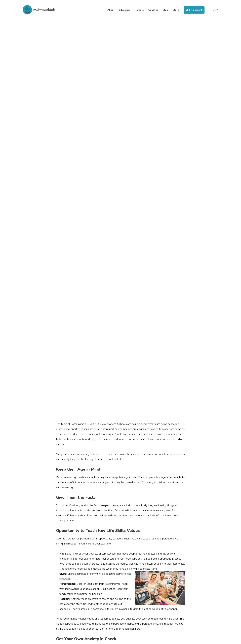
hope (158, 539)
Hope (63, 554)
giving (59, 544)
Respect (64, 599)
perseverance (170, 539)
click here (135, 629)
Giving (63, 574)
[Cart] (213, 10)
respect (73, 544)
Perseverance (67, 584)
